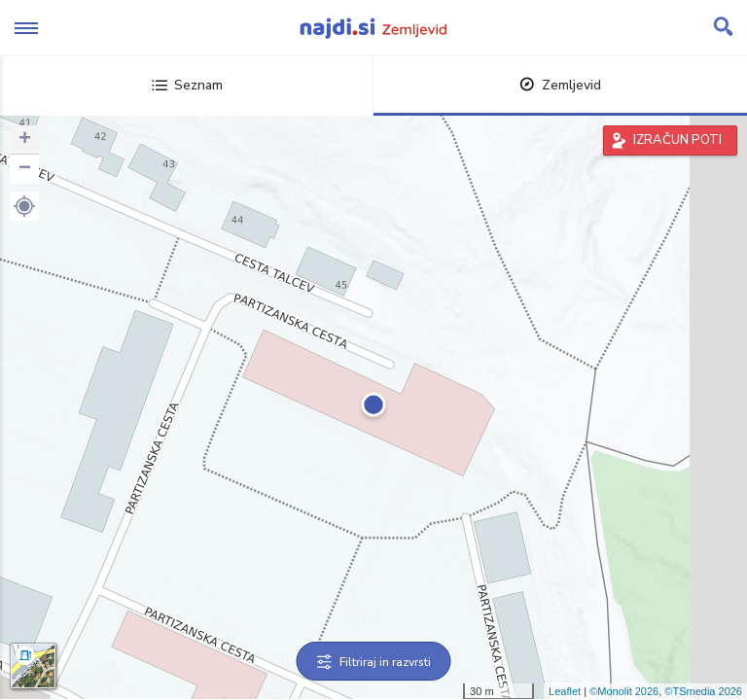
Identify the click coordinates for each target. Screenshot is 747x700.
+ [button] (25, 140)
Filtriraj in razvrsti (374, 662)
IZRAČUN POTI (677, 140)
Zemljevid (560, 85)
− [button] (25, 169)
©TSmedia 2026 (703, 691)
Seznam (187, 85)
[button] (24, 206)
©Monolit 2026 (624, 691)
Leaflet (565, 691)
